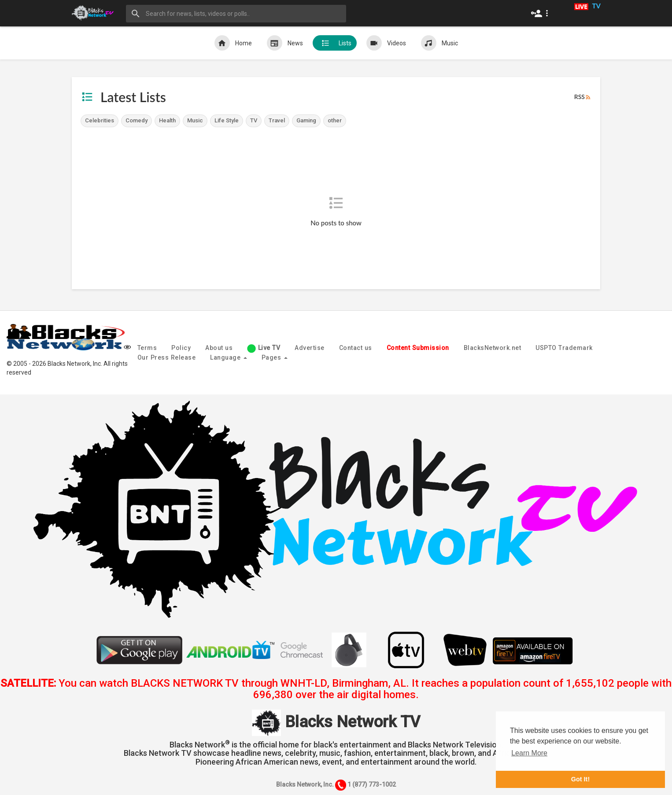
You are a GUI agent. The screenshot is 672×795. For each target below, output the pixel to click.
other (335, 120)
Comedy (137, 120)
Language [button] (229, 357)
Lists (335, 43)
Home (233, 43)
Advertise (310, 348)
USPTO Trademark (564, 348)
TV (254, 120)
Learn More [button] (529, 753)
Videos (386, 43)
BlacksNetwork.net (493, 348)
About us (219, 348)
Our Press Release (167, 357)
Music (439, 43)
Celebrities (100, 120)
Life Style (227, 120)
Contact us (356, 348)
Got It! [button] (580, 779)
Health (167, 120)
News (285, 43)
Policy (181, 348)
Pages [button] (275, 357)
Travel (277, 120)
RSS (583, 97)
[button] (541, 13)
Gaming (306, 120)
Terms (147, 348)
